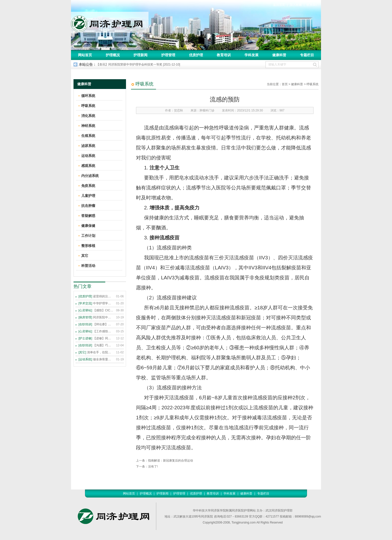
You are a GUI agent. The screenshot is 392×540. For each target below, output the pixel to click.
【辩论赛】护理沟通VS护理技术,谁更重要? (96, 324)
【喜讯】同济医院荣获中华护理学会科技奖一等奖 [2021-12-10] (138, 64)
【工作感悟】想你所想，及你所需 (96, 331)
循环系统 (88, 96)
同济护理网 (110, 22)
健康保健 (88, 226)
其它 (85, 256)
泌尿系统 (88, 146)
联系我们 (312, 5)
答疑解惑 (88, 216)
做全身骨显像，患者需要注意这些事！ (96, 359)
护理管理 (168, 55)
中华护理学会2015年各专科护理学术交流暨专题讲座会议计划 (96, 303)
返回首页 (279, 5)
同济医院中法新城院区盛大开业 (96, 317)
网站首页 (85, 55)
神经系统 (88, 126)
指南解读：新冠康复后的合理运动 (170, 461)
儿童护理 (88, 196)
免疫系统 (88, 186)
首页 (285, 84)
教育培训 (224, 55)
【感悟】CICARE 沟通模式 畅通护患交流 (96, 310)
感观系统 (88, 166)
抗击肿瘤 (88, 206)
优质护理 (196, 55)
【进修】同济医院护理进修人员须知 (96, 338)
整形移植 (88, 246)
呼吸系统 (312, 84)
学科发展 (251, 55)
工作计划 (88, 236)
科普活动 (88, 266)
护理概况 (113, 55)
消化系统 (88, 116)
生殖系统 (88, 136)
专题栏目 (307, 55)
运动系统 (88, 156)
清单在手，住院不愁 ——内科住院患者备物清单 (96, 352)
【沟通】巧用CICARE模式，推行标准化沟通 (96, 345)
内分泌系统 (90, 176)
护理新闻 (140, 55)
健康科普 (279, 55)
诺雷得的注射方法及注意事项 (96, 296)
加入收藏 (296, 5)
